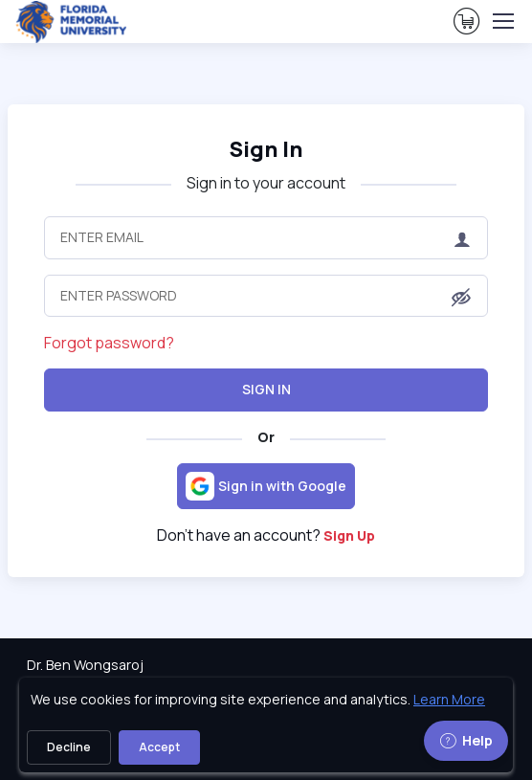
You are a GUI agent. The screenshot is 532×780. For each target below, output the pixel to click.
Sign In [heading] (266, 149)
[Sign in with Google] (266, 486)
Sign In (266, 389)
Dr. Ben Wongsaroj (85, 665)
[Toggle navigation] (502, 21)
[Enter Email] (266, 237)
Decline (69, 747)
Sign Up (349, 535)
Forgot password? (109, 343)
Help (466, 740)
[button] (461, 297)
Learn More (449, 699)
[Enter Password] (266, 296)
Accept (159, 747)
